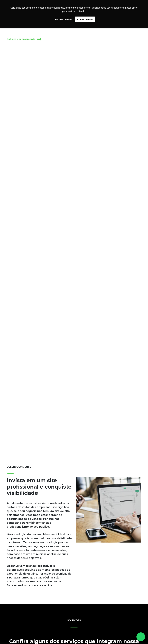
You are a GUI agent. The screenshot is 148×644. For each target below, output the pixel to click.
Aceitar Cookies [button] (85, 19)
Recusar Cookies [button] (63, 19)
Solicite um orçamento (24, 39)
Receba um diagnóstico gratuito (68, 39)
